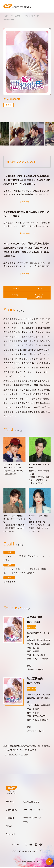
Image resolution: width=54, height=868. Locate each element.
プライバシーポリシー (33, 811)
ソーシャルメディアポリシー (32, 821)
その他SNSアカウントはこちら (27, 853)
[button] (5, 134)
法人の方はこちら (32, 803)
